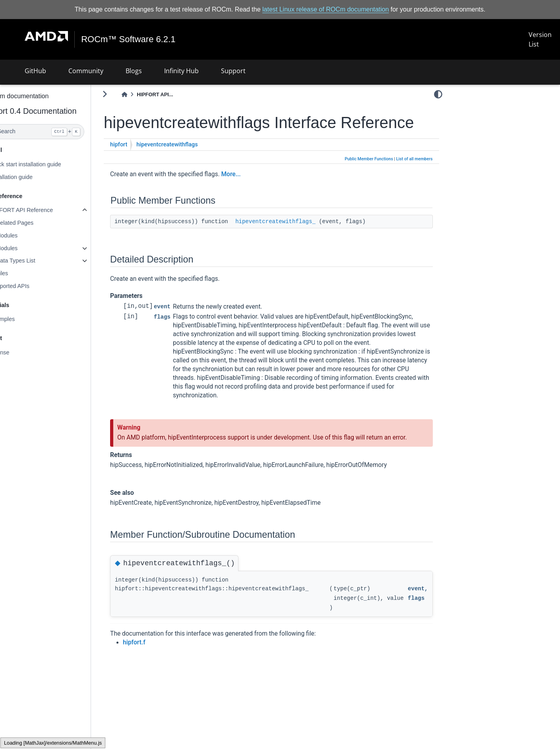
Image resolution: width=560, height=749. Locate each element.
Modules (28, 235)
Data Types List (37, 261)
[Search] (56, 132)
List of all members (415, 177)
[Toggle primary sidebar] (126, 94)
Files (23, 273)
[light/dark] (438, 94)
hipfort (140, 163)
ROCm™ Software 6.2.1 (129, 39)
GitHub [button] (35, 71)
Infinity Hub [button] (181, 71)
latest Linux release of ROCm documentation (326, 9)
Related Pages (36, 223)
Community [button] (86, 71)
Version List (540, 39)
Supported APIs (31, 286)
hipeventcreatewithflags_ (296, 240)
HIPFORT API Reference (42, 210)
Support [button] (233, 71)
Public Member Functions (369, 177)
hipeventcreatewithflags (188, 163)
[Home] (145, 94)
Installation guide (32, 177)
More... (252, 193)
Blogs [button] (134, 71)
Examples (23, 319)
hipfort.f (155, 669)
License (21, 352)
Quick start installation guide (47, 164)
